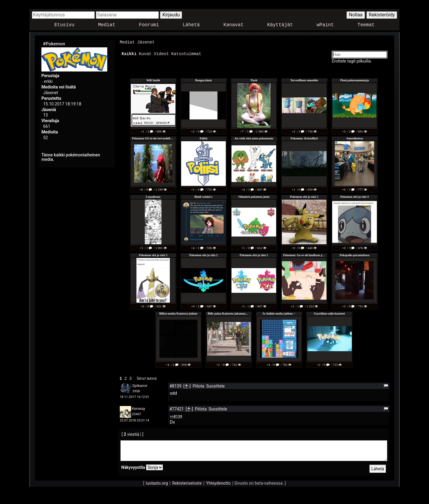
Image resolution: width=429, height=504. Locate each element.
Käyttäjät (280, 25)
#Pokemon (54, 44)
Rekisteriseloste (187, 483)
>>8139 (176, 416)
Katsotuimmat (186, 53)
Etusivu (64, 25)
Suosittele (215, 385)
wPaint (325, 25)
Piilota (199, 385)
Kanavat (233, 25)
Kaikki (129, 53)
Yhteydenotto (219, 483)
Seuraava (147, 378)
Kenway (138, 408)
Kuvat (145, 53)
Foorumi (149, 25)
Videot (161, 53)
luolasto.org (157, 483)
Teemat (366, 25)
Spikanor (140, 385)
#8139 (176, 385)
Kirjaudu (171, 15)
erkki (48, 81)
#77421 (177, 408)
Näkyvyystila (133, 467)
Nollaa (356, 15)
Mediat (107, 25)
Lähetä (191, 25)
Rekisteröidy (382, 15)
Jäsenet (146, 42)
